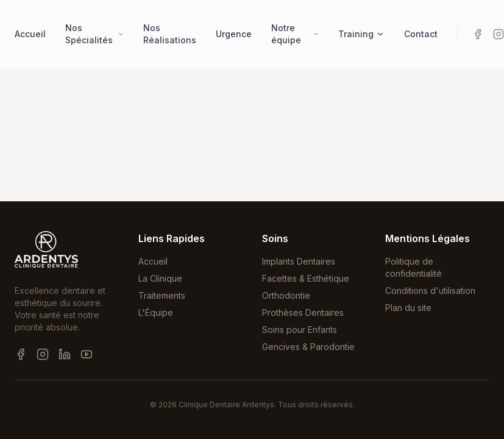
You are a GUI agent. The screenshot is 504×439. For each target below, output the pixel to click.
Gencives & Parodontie (308, 347)
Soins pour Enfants (300, 330)
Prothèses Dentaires (303, 312)
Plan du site (408, 308)
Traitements (162, 295)
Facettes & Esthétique (306, 278)
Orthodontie (286, 295)
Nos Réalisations (170, 34)
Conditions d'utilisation (430, 291)
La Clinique (160, 278)
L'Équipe (156, 312)
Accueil (30, 34)
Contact (421, 34)
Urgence (234, 34)
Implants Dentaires (299, 261)
